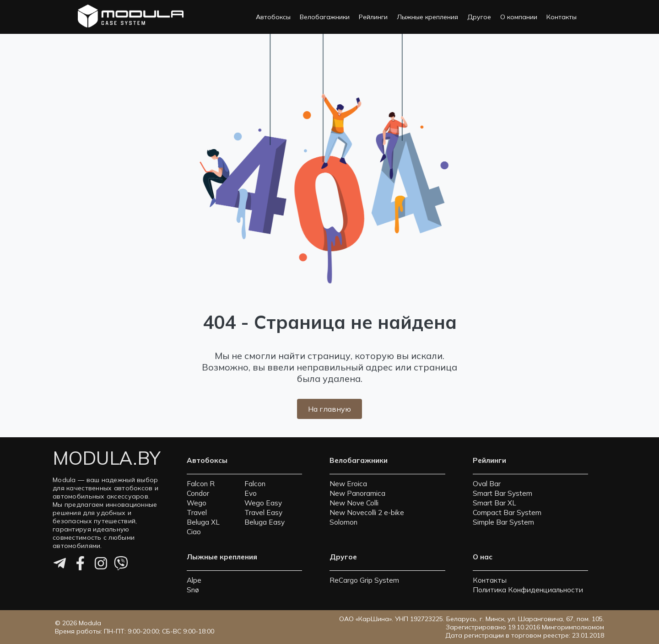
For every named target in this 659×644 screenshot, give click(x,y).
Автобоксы (273, 17)
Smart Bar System (502, 493)
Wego (197, 503)
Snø (193, 590)
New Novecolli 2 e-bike (367, 513)
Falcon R (201, 484)
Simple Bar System (503, 522)
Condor (198, 493)
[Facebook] (80, 565)
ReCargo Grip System (364, 580)
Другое (479, 17)
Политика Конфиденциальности (528, 590)
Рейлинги (373, 17)
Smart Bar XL (494, 503)
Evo (251, 493)
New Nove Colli (354, 503)
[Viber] (121, 565)
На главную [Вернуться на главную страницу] (329, 409)
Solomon (343, 522)
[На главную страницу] (131, 17)
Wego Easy (263, 503)
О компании (519, 17)
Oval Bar (487, 484)
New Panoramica (357, 493)
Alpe (194, 580)
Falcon (255, 484)
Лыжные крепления (427, 17)
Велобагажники (325, 17)
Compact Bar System (507, 513)
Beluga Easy (265, 522)
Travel (197, 513)
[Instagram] (101, 565)
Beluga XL (203, 522)
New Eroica (348, 484)
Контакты (562, 17)
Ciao (194, 532)
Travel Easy (263, 513)
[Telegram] (60, 565)
